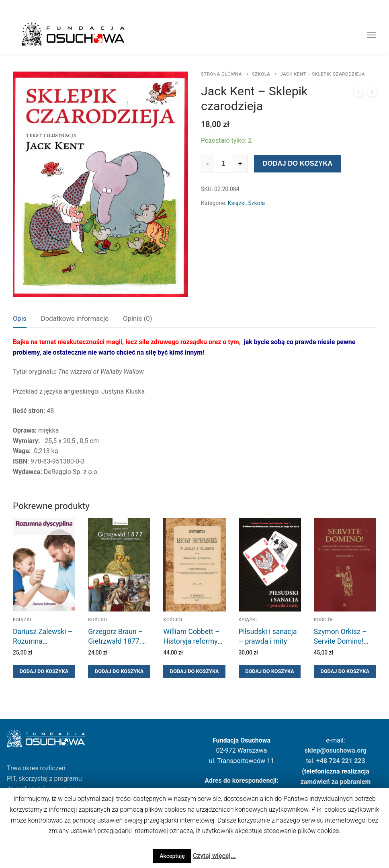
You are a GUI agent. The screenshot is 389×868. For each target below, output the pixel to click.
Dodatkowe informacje (75, 318)
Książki (237, 203)
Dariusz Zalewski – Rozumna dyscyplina (43, 641)
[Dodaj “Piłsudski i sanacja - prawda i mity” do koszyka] (270, 672)
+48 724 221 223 (341, 761)
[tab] (20, 319)
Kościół (98, 620)
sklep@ (315, 750)
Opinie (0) (137, 318)
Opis (20, 318)
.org (361, 750)
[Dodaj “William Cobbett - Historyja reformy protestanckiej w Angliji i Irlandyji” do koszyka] (194, 672)
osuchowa (341, 750)
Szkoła (261, 74)
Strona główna (221, 74)
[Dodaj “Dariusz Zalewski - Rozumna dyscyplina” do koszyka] (44, 672)
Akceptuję (172, 856)
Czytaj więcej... (214, 856)
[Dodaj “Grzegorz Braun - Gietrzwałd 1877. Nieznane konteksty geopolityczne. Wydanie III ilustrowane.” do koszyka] (119, 672)
